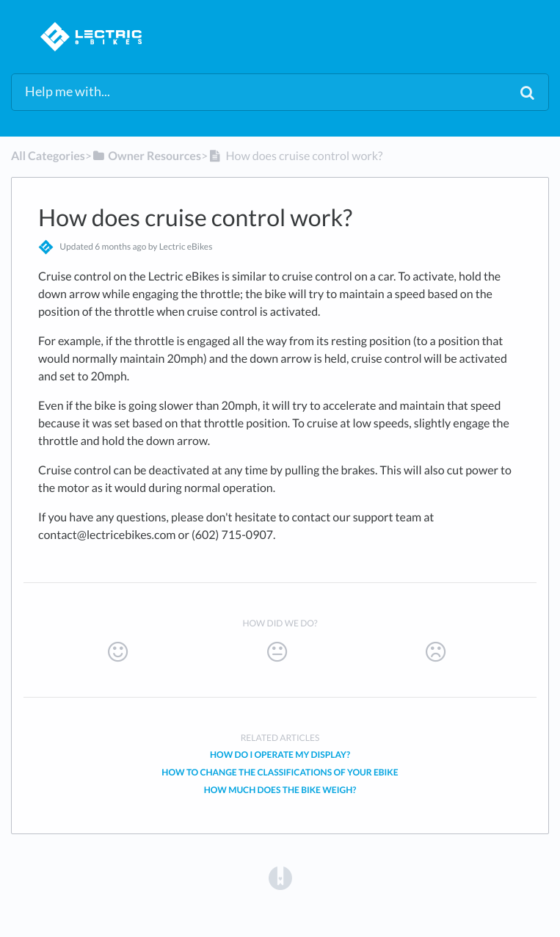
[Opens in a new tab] (280, 877)
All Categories (48, 156)
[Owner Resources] (146, 156)
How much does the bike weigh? (280, 790)
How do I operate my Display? (280, 755)
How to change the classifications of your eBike (280, 772)
